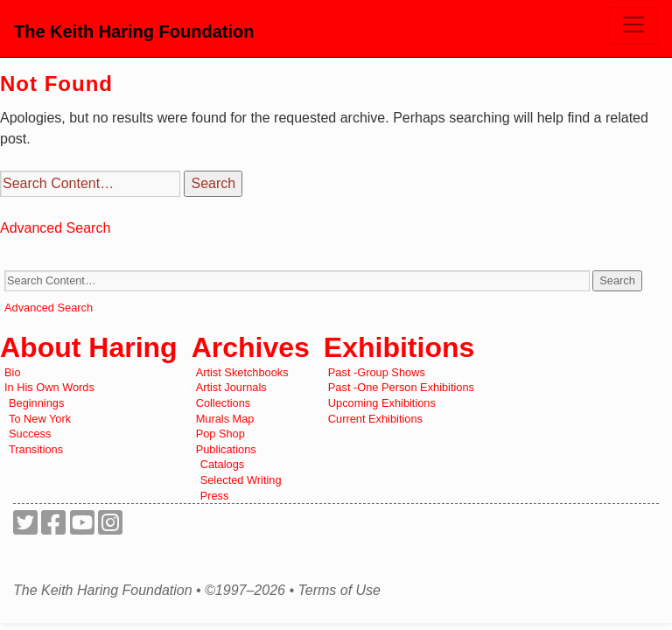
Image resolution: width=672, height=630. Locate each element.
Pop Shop (220, 434)
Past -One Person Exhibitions (401, 387)
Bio (13, 372)
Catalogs (223, 464)
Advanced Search (55, 228)
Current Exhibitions (375, 419)
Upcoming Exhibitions (382, 403)
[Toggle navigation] (633, 26)
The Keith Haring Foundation (134, 31)
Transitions (36, 449)
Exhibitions (399, 347)
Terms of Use (339, 591)
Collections (224, 403)
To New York (40, 419)
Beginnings (36, 403)
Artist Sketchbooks (242, 372)
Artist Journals (231, 387)
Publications (226, 449)
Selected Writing (241, 480)
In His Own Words (49, 387)
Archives (251, 347)
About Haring (89, 347)
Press (215, 496)
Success (30, 434)
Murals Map (225, 419)
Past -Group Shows (377, 372)
